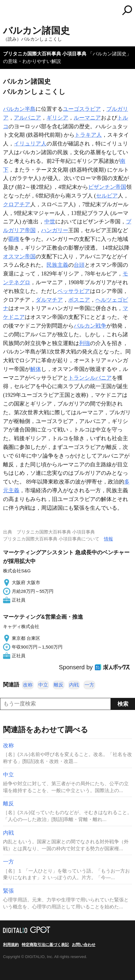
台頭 (79, 265)
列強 (85, 343)
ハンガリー (55, 230)
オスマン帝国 (19, 257)
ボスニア (79, 300)
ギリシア (57, 118)
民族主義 (57, 265)
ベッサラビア (74, 291)
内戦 (74, 685)
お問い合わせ (84, 945)
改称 (28, 685)
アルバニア (27, 118)
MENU (8, 11)
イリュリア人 (30, 144)
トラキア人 (88, 135)
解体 (36, 369)
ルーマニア (87, 118)
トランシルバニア (90, 378)
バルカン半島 (19, 109)
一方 (89, 685)
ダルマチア (49, 300)
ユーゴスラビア (82, 109)
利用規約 (11, 945)
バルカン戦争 (90, 326)
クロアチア (17, 204)
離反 (59, 685)
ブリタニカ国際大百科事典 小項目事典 (45, 54)
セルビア (107, 196)
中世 (50, 222)
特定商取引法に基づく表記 (45, 945)
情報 (108, 539)
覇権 (14, 239)
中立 (43, 685)
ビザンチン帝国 (107, 187)
